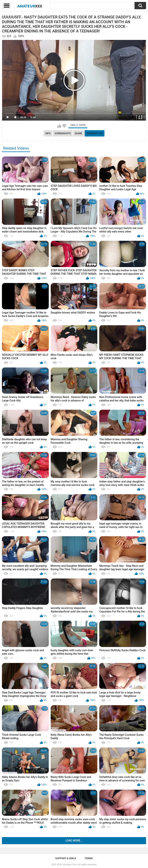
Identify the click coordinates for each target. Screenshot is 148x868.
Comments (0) (95, 133)
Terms (89, 858)
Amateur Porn (70, 865)
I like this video (59, 126)
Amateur (30, 6)
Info (48, 133)
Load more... (74, 841)
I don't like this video (64, 126)
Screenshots (63, 133)
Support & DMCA (66, 858)
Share (78, 133)
